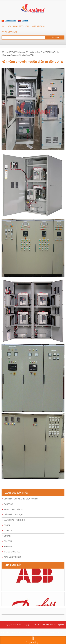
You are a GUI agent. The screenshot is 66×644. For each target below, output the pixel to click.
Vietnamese (11, 21)
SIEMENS (8, 547)
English (25, 21)
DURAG (7, 536)
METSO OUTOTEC (12, 552)
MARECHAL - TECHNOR (14, 520)
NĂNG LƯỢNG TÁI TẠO (14, 510)
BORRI (7, 525)
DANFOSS (8, 504)
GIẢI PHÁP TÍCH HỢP (13, 515)
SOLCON (8, 541)
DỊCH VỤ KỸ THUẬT (13, 557)
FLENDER (8, 531)
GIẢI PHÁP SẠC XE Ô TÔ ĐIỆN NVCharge (22, 499)
